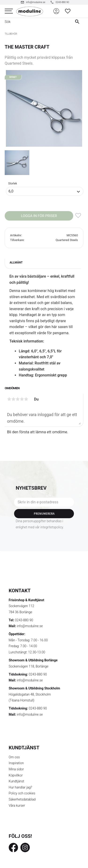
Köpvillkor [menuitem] (16, 775)
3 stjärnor (18, 399)
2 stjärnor (13, 399)
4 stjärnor (22, 399)
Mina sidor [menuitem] (16, 769)
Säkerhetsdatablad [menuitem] (22, 799)
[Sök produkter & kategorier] (34, 22)
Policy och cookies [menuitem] (22, 793)
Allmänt (16, 263)
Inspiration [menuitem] (16, 763)
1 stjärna (9, 399)
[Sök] (78, 22)
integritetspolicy (52, 527)
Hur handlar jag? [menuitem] (20, 787)
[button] (9, 11)
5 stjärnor (26, 399)
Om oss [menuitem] (14, 757)
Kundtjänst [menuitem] (16, 781)
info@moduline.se (30, 626)
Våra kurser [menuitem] (17, 805)
